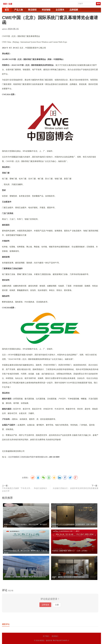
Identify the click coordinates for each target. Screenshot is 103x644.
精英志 (42, 641)
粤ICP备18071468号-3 (61, 641)
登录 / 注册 (8, 4)
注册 (57, 605)
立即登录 (45, 605)
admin (5, 29)
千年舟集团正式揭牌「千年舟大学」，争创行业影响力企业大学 (25, 490)
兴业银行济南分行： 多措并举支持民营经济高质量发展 (76, 488)
